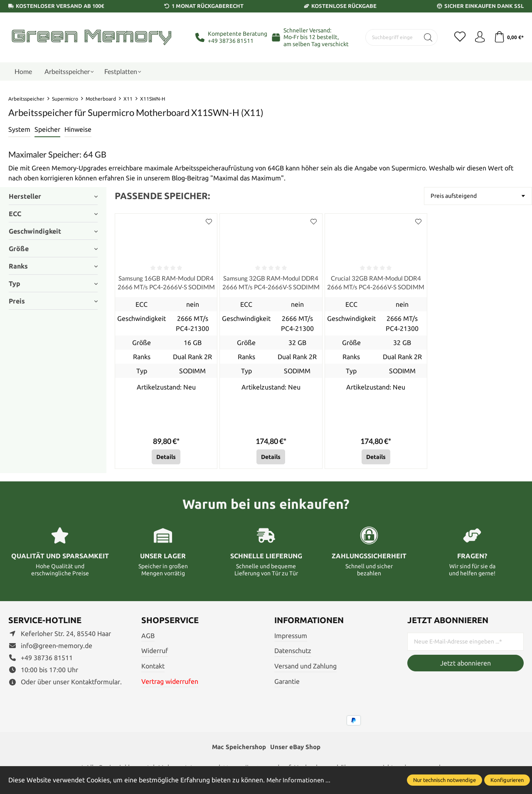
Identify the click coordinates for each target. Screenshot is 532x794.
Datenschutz (293, 652)
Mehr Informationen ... (300, 780)
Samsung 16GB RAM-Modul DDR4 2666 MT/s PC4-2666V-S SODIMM (166, 284)
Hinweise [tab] (78, 129)
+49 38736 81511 (231, 41)
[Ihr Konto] (478, 37)
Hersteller (53, 196)
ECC (53, 214)
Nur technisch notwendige (445, 780)
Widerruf (155, 652)
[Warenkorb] (508, 37)
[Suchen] (425, 37)
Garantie (287, 683)
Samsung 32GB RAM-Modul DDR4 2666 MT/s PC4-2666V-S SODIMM (271, 284)
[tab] (19, 130)
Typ (53, 284)
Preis (53, 301)
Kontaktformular (96, 683)
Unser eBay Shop (297, 749)
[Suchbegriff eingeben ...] (391, 37)
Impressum (291, 637)
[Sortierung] (478, 196)
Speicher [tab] (47, 129)
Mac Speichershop (237, 749)
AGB (148, 637)
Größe (53, 249)
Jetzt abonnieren (465, 664)
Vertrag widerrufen (170, 683)
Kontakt (153, 667)
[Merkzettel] (457, 37)
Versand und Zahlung (305, 667)
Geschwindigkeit (53, 231)
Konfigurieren (507, 780)
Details (166, 458)
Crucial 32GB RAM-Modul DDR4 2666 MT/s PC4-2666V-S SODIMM (376, 284)
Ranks (53, 266)
